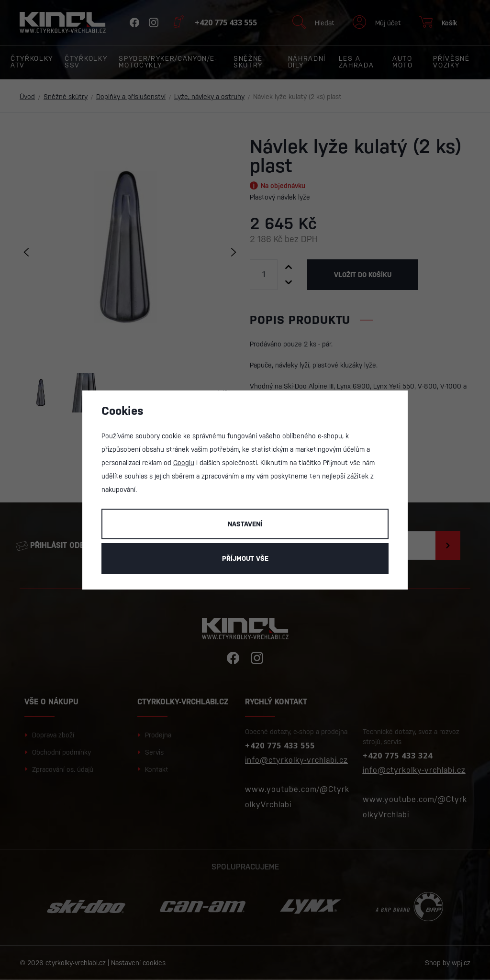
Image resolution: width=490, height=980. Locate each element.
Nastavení (245, 524)
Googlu (184, 463)
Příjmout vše (245, 558)
